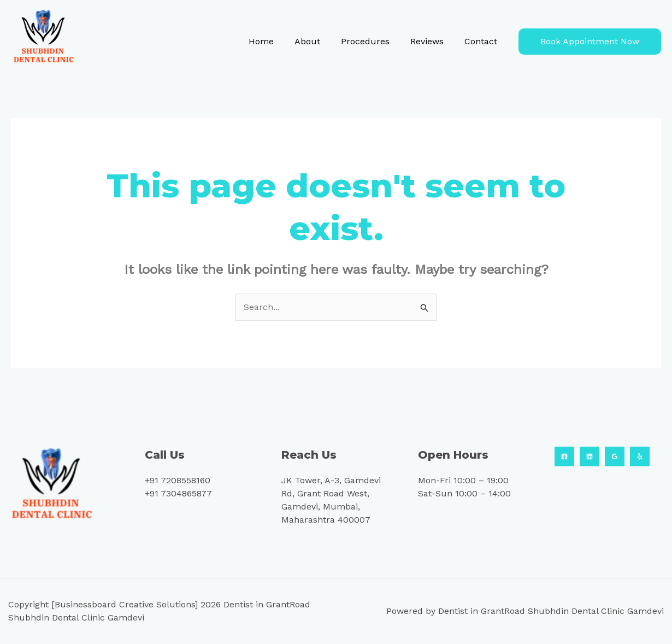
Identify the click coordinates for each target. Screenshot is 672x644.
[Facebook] (564, 456)
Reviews (432, 41)
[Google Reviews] (615, 456)
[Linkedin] (590, 456)
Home (276, 41)
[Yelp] (640, 456)
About (319, 41)
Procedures (373, 41)
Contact (482, 41)
